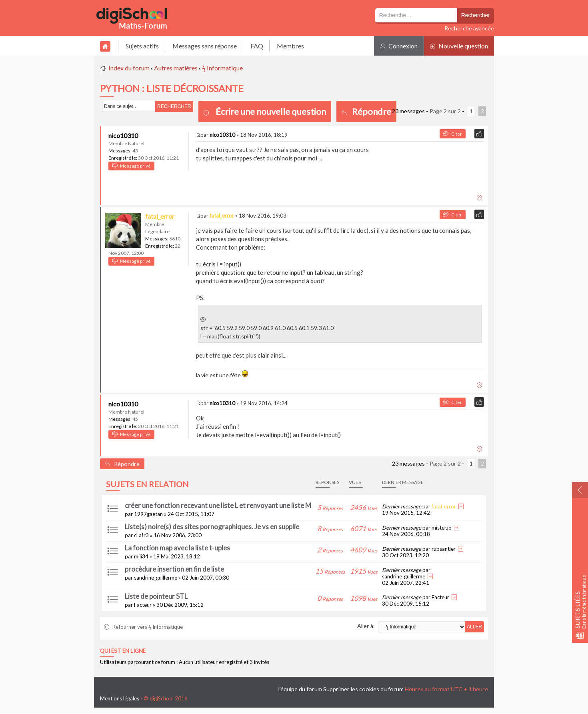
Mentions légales (120, 698)
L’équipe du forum (300, 689)
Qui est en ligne (123, 651)
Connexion (399, 46)
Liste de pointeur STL (156, 596)
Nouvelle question (459, 46)
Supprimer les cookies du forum (363, 689)
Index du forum (129, 68)
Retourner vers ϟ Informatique (143, 627)
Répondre (366, 111)
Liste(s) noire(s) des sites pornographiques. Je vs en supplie (212, 527)
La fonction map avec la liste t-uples (177, 548)
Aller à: (366, 626)
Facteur (143, 605)
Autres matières (176, 68)
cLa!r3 (141, 535)
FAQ (257, 46)
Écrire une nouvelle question (271, 111)
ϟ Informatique (222, 68)
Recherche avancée (469, 28)
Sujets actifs (142, 46)
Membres (290, 46)
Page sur (445, 111)
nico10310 (123, 135)
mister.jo (442, 528)
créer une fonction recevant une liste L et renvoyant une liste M (218, 505)
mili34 (141, 556)
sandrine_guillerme (156, 578)
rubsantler (444, 549)
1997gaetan (148, 514)
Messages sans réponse (205, 46)
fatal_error (160, 216)
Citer (453, 134)
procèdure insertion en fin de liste (174, 569)
